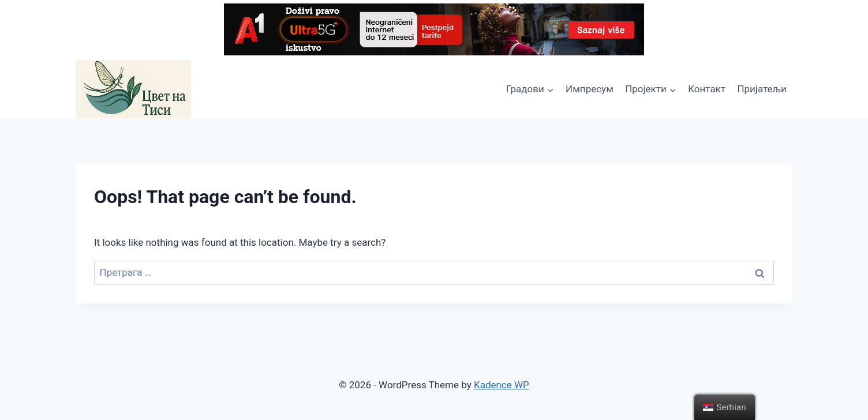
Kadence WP (502, 385)
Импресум (590, 89)
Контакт (707, 89)
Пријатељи (762, 89)
